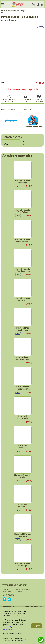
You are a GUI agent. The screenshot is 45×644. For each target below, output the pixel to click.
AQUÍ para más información (10, 628)
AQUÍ (23, 640)
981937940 (10, 595)
